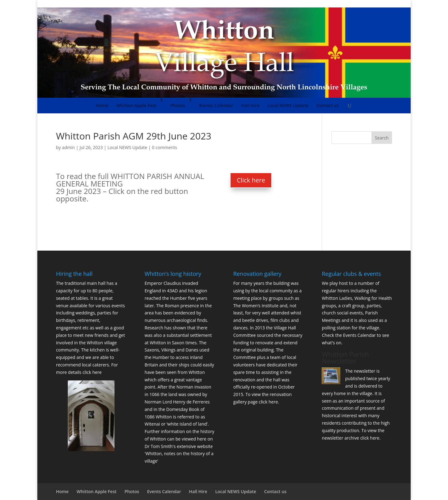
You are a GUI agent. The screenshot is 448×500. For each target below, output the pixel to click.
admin (68, 147)
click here (92, 372)
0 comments (164, 147)
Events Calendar (216, 105)
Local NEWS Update (288, 105)
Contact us (328, 105)
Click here (251, 180)
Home (102, 105)
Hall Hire (250, 105)
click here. (269, 402)
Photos (178, 105)
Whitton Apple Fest (136, 105)
